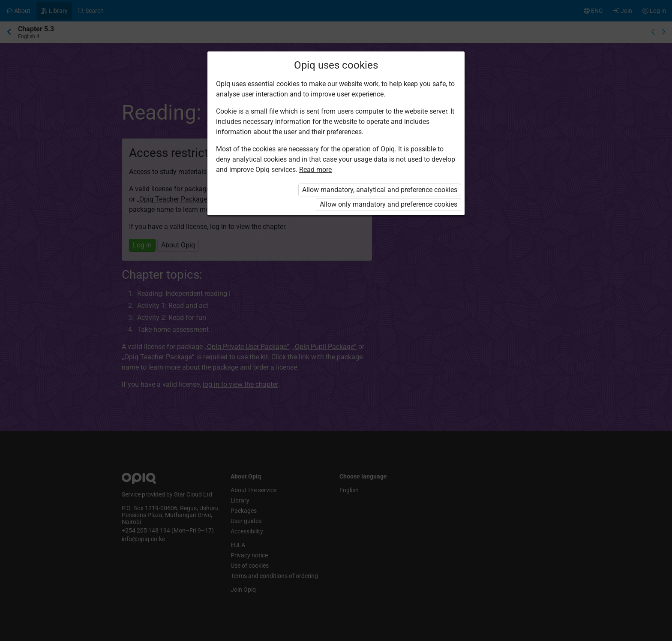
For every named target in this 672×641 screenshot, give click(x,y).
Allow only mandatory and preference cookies (388, 204)
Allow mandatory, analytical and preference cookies (380, 190)
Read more (315, 170)
